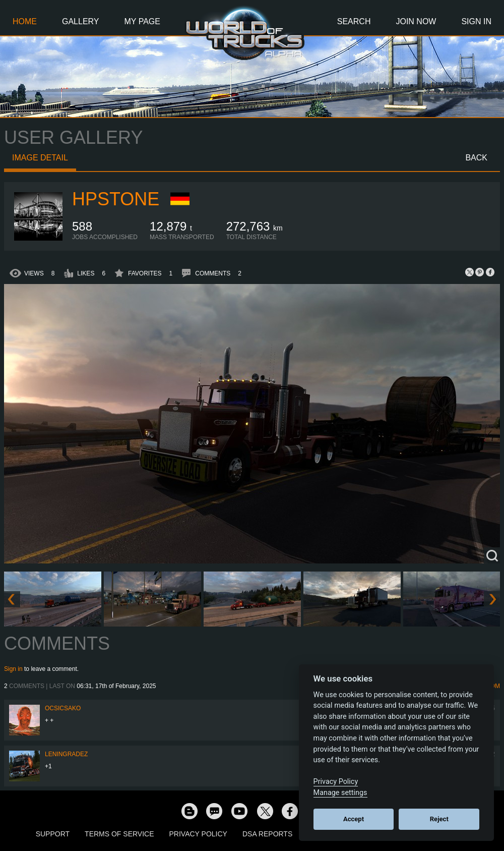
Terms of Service (119, 834)
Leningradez (66, 754)
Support (53, 834)
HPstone (116, 199)
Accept (354, 819)
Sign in (13, 669)
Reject (439, 819)
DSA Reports (267, 834)
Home (25, 21)
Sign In (476, 21)
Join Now (416, 21)
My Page (142, 21)
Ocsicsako (63, 708)
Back (476, 158)
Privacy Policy (198, 834)
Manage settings (340, 793)
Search (354, 21)
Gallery (81, 21)
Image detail (40, 158)
